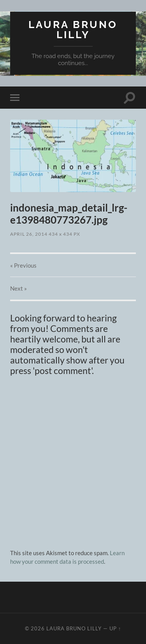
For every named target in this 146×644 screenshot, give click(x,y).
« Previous (23, 265)
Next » (18, 288)
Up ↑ (115, 628)
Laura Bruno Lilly (73, 29)
